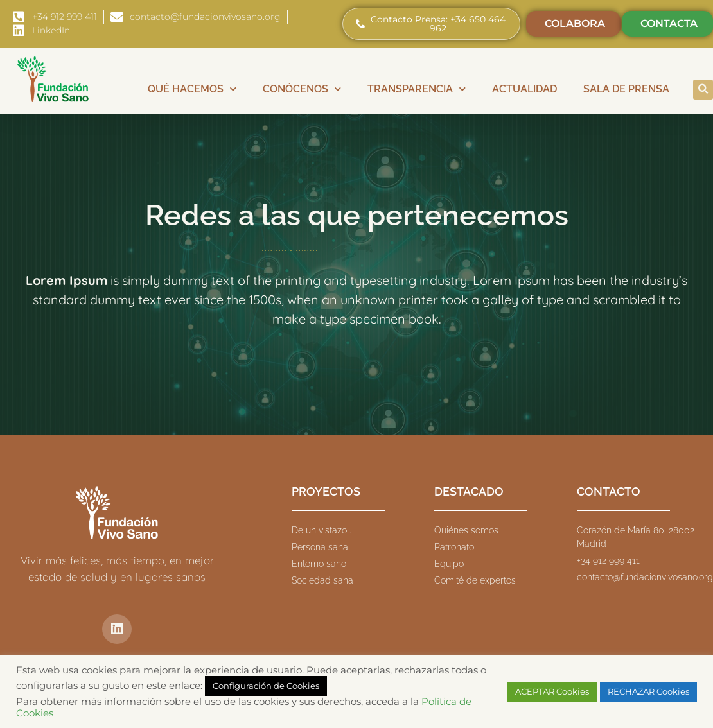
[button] (703, 90)
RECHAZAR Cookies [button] (648, 691)
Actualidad (524, 89)
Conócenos (302, 89)
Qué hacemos (192, 89)
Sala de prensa (626, 89)
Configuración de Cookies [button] (266, 686)
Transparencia (417, 89)
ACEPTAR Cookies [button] (552, 691)
